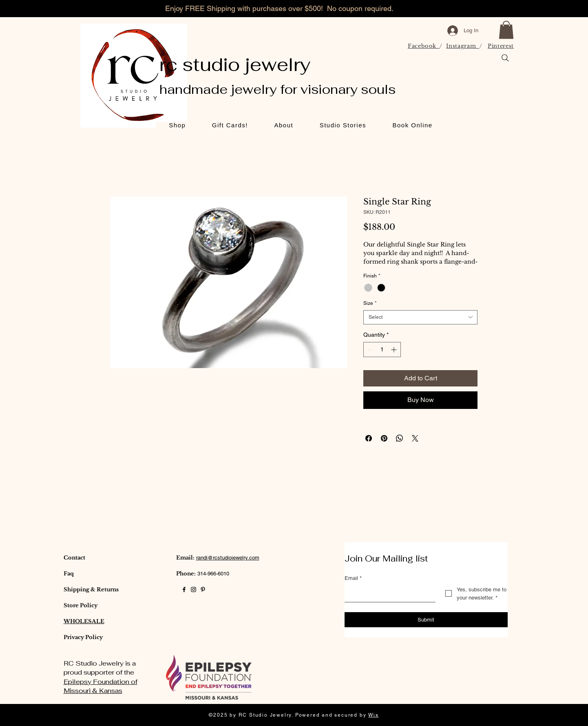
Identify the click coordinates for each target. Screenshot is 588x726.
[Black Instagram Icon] (193, 589)
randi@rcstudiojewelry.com (228, 558)
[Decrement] (370, 350)
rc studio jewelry (235, 64)
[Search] (505, 58)
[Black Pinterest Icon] (203, 589)
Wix (373, 715)
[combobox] (420, 317)
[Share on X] (415, 438)
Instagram (463, 46)
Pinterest (501, 46)
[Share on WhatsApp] (400, 438)
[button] (506, 30)
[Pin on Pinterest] (384, 438)
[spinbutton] (382, 350)
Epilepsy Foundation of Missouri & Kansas (101, 686)
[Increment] (395, 350)
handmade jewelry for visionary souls (277, 89)
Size (370, 303)
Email (353, 578)
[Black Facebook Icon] (184, 589)
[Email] (388, 594)
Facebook (424, 46)
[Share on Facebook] (369, 438)
